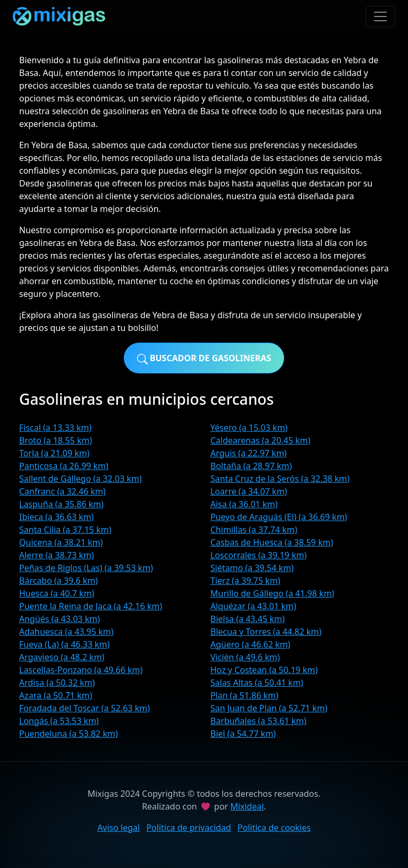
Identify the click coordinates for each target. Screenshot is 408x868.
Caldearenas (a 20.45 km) (260, 440)
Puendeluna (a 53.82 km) (69, 734)
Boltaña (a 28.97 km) (251, 466)
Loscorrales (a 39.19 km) (258, 555)
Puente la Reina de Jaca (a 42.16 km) (91, 606)
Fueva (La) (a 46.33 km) (65, 644)
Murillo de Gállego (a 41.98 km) (272, 593)
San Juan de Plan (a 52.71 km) (269, 708)
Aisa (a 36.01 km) (244, 504)
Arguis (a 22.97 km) (249, 453)
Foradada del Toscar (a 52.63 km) (84, 708)
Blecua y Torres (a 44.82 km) (266, 632)
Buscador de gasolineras (204, 358)
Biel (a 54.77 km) (243, 734)
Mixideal (247, 806)
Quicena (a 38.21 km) (61, 542)
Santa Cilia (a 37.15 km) (65, 530)
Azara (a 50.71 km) (56, 695)
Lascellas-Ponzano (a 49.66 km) (81, 670)
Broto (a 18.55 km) (56, 440)
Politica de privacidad (189, 828)
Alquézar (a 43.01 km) (253, 606)
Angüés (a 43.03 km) (59, 619)
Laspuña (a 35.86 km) (61, 504)
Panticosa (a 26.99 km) (64, 466)
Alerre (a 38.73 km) (57, 555)
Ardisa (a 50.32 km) (57, 683)
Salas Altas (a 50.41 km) (257, 683)
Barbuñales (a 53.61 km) (258, 721)
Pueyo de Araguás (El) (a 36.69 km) (279, 517)
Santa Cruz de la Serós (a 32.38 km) (280, 479)
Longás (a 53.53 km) (59, 721)
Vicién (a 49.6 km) (245, 657)
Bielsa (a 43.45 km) (248, 619)
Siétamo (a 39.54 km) (252, 568)
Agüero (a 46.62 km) (250, 644)
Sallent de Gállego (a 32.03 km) (80, 479)
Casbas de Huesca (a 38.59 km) (272, 542)
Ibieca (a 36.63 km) (57, 517)
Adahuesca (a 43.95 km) (66, 632)
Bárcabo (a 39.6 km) (58, 581)
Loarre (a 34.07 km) (249, 491)
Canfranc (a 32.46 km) (62, 491)
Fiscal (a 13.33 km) (55, 428)
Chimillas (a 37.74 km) (254, 530)
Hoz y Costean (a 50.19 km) (264, 670)
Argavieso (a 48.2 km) (62, 657)
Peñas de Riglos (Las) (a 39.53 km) (86, 568)
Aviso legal (118, 828)
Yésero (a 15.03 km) (249, 428)
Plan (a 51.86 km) (244, 695)
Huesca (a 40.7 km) (57, 593)
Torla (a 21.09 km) (54, 453)
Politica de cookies (274, 828)
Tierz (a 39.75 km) (245, 581)
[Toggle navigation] (380, 16)
